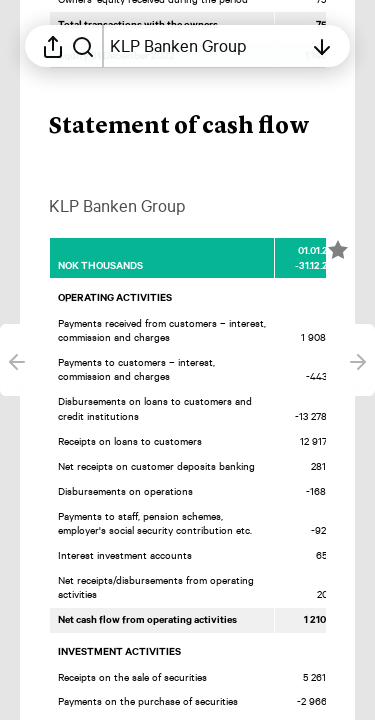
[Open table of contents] (206, 46)
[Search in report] (83, 46)
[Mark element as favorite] (338, 250)
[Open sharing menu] (53, 46)
